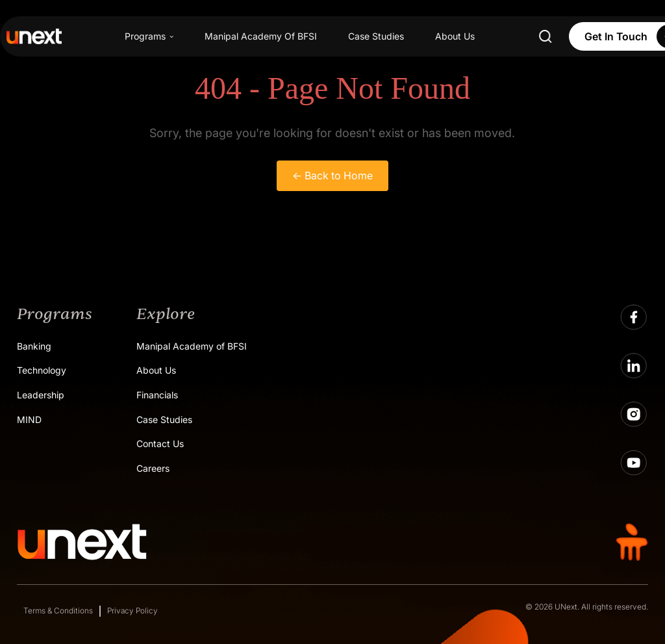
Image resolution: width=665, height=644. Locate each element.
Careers (153, 468)
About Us (455, 36)
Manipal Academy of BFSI (192, 346)
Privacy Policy (132, 611)
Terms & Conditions (58, 611)
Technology (42, 370)
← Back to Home (332, 175)
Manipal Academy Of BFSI (261, 36)
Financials (157, 395)
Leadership (41, 395)
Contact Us (160, 444)
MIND (29, 419)
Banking (34, 346)
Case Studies (376, 36)
